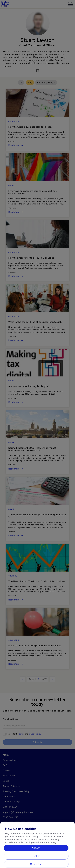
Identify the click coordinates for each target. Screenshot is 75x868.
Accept (36, 851)
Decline (36, 859)
